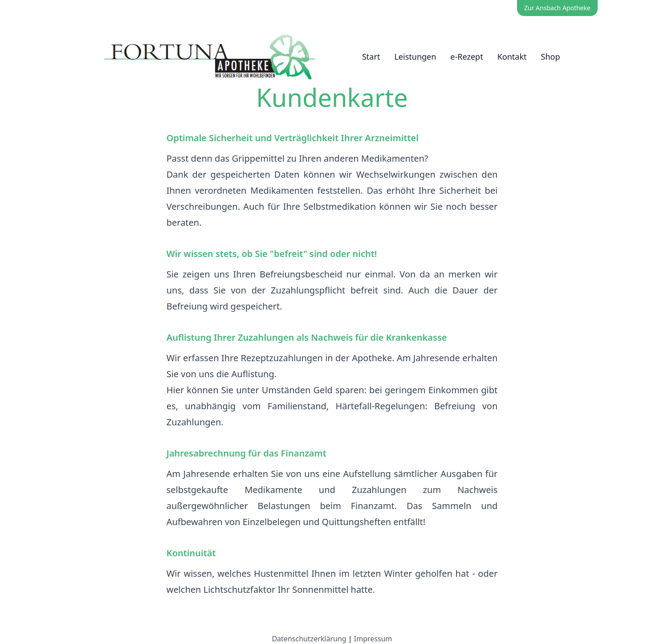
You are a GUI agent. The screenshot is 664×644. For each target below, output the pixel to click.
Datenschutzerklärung (309, 639)
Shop (551, 57)
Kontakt (512, 57)
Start (371, 57)
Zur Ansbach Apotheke (557, 8)
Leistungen (415, 57)
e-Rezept (466, 57)
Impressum (373, 639)
